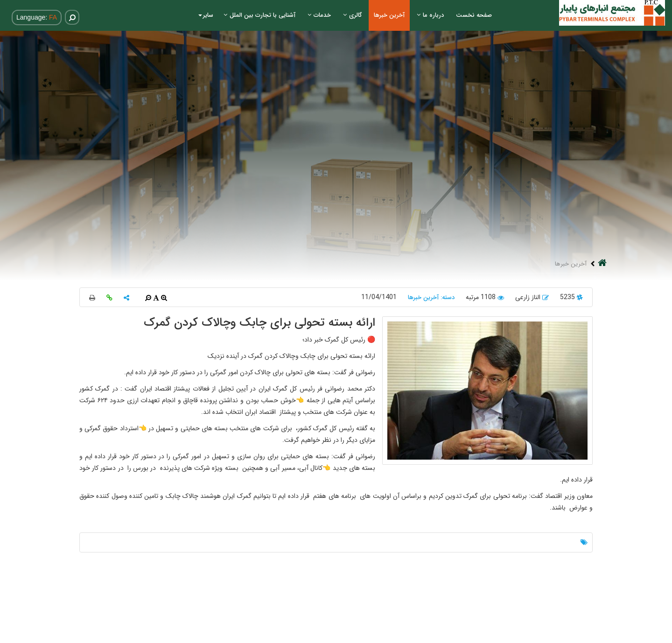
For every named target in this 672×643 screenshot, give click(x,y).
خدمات (319, 15)
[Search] (67, 17)
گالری (352, 15)
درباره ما (430, 15)
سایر (206, 15)
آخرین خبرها (389, 15)
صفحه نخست (474, 15)
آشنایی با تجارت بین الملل (259, 15)
